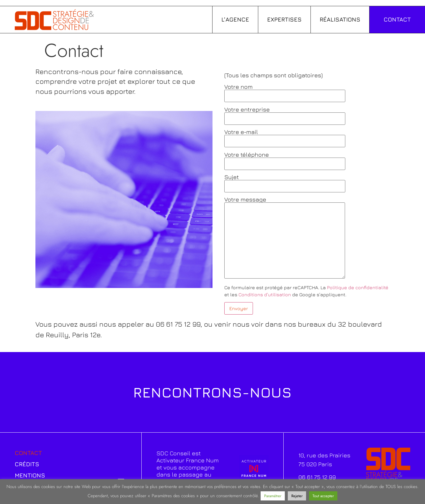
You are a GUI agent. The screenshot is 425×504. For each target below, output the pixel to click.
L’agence (235, 19)
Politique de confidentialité (358, 287)
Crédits (27, 464)
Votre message (285, 238)
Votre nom (285, 91)
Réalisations (340, 19)
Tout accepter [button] (323, 496)
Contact (28, 453)
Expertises (284, 19)
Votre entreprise (285, 114)
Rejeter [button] (297, 496)
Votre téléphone (285, 159)
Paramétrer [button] (273, 496)
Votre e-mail (285, 136)
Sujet (285, 182)
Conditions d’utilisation (265, 294)
